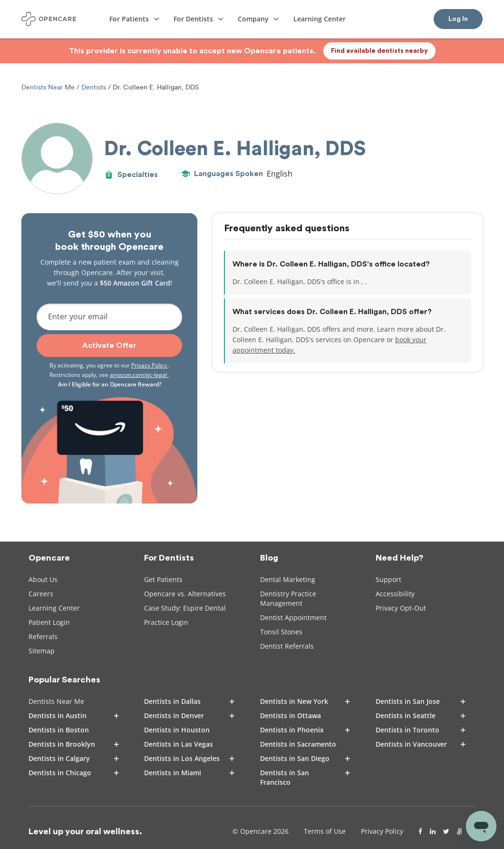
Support (388, 579)
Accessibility (395, 594)
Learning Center (54, 608)
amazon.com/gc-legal (139, 375)
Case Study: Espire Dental (185, 608)
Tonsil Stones (281, 632)
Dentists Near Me (49, 87)
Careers (41, 594)
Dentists (94, 87)
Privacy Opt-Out (401, 608)
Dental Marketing (288, 579)
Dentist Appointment (293, 617)
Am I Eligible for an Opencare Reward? (110, 384)
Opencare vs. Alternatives (185, 594)
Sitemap (42, 651)
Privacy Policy (150, 365)
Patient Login (49, 622)
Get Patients (163, 579)
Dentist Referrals (287, 646)
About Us (43, 579)
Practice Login (166, 622)
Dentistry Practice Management (288, 598)
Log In (458, 19)
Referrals (43, 637)
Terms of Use (325, 831)
